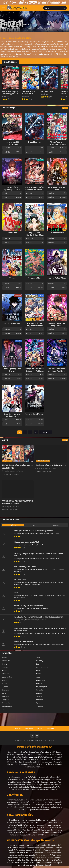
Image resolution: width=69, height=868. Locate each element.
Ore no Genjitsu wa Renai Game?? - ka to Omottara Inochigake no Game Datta (40, 630)
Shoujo (39, 696)
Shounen (56, 533)
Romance (56, 559)
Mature (39, 545)
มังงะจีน (40, 729)
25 (36, 432)
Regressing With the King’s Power (57, 324)
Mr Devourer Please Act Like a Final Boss (57, 370)
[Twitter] (37, 736)
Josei (38, 677)
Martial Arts (54, 582)
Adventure (28, 533)
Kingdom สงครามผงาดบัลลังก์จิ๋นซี (27, 542)
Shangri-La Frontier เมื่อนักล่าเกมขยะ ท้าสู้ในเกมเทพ (34, 371)
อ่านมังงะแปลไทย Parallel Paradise (51, 465)
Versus (12, 278)
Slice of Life (6, 703)
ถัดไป (46, 432)
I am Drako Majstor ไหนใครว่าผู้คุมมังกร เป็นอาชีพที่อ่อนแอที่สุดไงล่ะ (34, 190)
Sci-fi (51, 533)
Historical (33, 545)
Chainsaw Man (35, 278)
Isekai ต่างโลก (7, 677)
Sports (39, 703)
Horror (31, 595)
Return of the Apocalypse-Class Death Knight (12, 190)
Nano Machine (34, 142)
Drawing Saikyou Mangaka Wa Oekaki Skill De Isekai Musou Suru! (34, 327)
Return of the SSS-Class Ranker (12, 143)
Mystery (42, 595)
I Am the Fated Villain (57, 278)
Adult (27, 595)
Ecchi (39, 559)
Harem (40, 582)
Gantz (17, 593)
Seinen (45, 545)
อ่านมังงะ (18, 729)
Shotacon (5, 696)
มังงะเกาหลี (29, 729)
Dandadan (12, 233)
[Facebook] (32, 736)
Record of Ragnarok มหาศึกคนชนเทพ (12, 415)
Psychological (49, 595)
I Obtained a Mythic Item (57, 188)
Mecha (39, 683)
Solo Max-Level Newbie (34, 414)
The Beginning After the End (12, 370)
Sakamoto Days (57, 233)
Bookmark (50, 729)
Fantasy (46, 533)
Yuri (3, 709)
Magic (4, 680)
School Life (54, 569)
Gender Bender (42, 667)
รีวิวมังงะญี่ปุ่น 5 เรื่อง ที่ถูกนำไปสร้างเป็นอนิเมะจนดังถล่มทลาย (17, 502)
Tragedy (22, 598)
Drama (41, 533)
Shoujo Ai (5, 700)
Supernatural (18, 572)
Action (22, 533)
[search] (65, 8)
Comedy (35, 533)
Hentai (39, 671)
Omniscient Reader (12, 323)
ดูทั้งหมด (65, 108)
